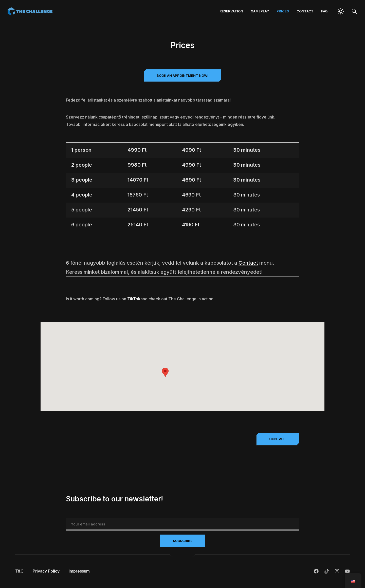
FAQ (324, 11)
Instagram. (337, 571)
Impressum (79, 571)
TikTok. (327, 571)
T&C (19, 571)
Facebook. (316, 571)
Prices (283, 11)
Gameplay (260, 11)
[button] (182, 75)
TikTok (134, 299)
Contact (305, 11)
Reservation (231, 11)
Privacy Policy (46, 571)
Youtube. (347, 571)
